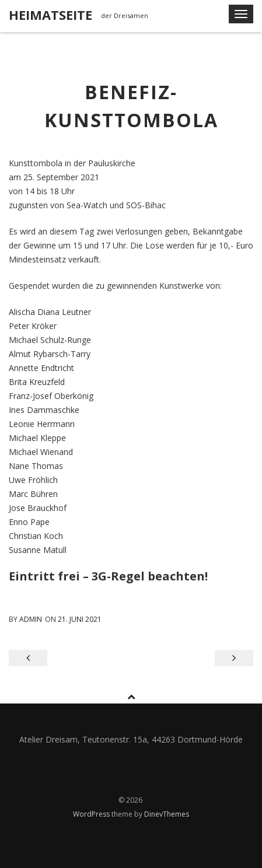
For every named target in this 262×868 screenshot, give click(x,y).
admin (31, 619)
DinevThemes (167, 814)
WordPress (92, 814)
